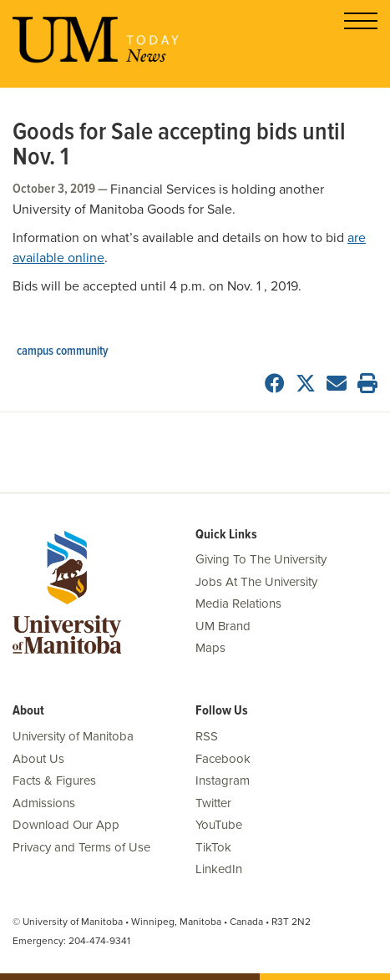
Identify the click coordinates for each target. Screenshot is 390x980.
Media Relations (238, 604)
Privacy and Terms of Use (81, 847)
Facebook (223, 759)
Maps (210, 648)
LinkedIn (219, 869)
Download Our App (66, 825)
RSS (207, 736)
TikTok (213, 847)
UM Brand (223, 626)
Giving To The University (261, 559)
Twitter (213, 803)
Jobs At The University (256, 582)
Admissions (44, 803)
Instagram (223, 780)
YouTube (219, 825)
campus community (62, 351)
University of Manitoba (73, 736)
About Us (38, 759)
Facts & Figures (54, 780)
